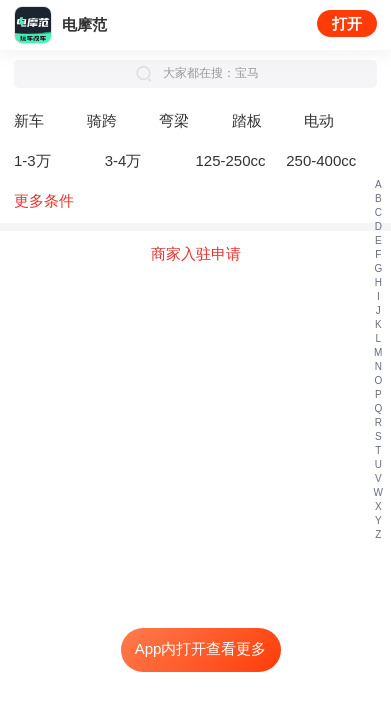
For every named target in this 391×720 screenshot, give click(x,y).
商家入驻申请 (196, 253)
